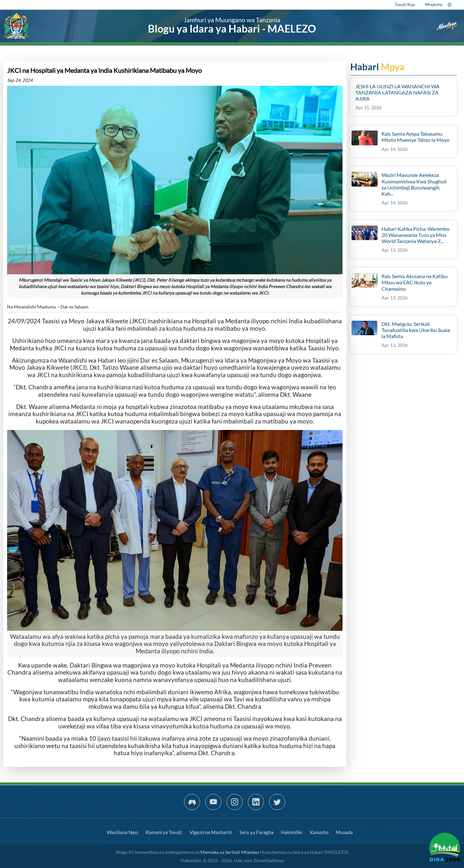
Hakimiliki (292, 832)
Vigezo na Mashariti (211, 832)
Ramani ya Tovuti (164, 832)
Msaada (344, 832)
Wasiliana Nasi (122, 832)
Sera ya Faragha (256, 832)
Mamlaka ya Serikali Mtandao (230, 852)
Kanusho (319, 832)
